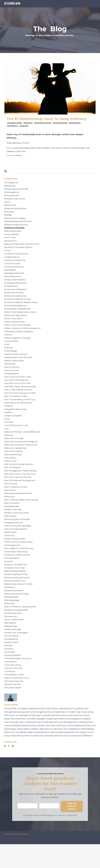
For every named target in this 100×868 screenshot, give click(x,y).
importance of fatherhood (18, 413)
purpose (9, 579)
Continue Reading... (15, 156)
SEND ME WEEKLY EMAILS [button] (72, 830)
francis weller (12, 349)
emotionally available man (18, 315)
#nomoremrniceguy (15, 220)
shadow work (12, 664)
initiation (9, 417)
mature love (11, 474)
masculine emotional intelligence (22, 454)
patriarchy (10, 552)
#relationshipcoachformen (43, 123)
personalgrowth (13, 562)
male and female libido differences (23, 444)
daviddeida (10, 275)
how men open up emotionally (21, 396)
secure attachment (15, 640)
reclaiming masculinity (16, 593)
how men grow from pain (18, 393)
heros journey (12, 379)
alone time (10, 241)
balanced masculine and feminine (22, 247)
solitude (9, 667)
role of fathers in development (21, 627)
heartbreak (10, 373)
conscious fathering (15, 264)
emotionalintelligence (16, 312)
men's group (11, 498)
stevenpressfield (13, 678)
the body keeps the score (18, 681)
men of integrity (13, 481)
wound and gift (13, 708)
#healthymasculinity (15, 200)
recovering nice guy (15, 600)
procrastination (12, 576)
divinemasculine (13, 281)
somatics (9, 671)
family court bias (14, 325)
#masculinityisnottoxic (16, 210)
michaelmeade (12, 522)
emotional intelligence (16, 295)
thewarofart (11, 684)
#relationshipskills (75, 123)
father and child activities (18, 332)
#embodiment (28, 123)
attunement (11, 244)
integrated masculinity (16, 420)
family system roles (15, 329)
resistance (10, 606)
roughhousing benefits (17, 630)
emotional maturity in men (18, 305)
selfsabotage (11, 647)
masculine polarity (14, 464)
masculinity (10, 471)
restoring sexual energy (17, 613)
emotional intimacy (15, 298)
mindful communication (17, 529)
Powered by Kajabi (89, 862)
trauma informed (13, 691)
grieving (9, 356)
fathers (8, 342)
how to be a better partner (19, 400)
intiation (9, 424)
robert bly (10, 623)
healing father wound (16, 363)
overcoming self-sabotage (18, 542)
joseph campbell (13, 427)
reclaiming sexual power (18, 596)
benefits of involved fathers (19, 251)
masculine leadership (16, 461)
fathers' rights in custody (18, 346)
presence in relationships (18, 573)
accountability (12, 237)
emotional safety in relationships (22, 308)
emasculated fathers (15, 285)
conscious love (12, 268)
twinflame (10, 694)
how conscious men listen (18, 386)
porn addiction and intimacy (19, 566)
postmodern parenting (16, 569)
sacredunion (11, 637)
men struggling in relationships (21, 484)
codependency (12, 261)
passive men (11, 549)
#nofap (8, 217)
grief (7, 352)
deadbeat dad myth (15, 278)
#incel (8, 203)
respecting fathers (15, 610)
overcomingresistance (16, 545)
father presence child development (23, 335)
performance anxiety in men (19, 559)
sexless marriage (13, 650)
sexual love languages (16, 654)
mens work (10, 505)
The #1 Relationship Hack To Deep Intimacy (50, 119)
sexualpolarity (24, 126)
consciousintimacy (14, 271)
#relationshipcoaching (60, 123)
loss (7, 440)
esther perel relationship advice (21, 319)
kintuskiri (9, 434)
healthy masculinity (15, 369)
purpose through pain (16, 583)
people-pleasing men (15, 556)
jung (7, 430)
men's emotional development (21, 495)
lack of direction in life (17, 437)
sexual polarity (12, 657)
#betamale (10, 186)
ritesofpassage (12, 620)
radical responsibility (16, 589)
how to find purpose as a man (21, 403)
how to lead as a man (16, 407)
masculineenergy (13, 468)
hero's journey (12, 376)
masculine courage (14, 451)
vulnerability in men (15, 698)
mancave (9, 447)
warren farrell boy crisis (17, 701)
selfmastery (11, 644)
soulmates (10, 674)
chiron (8, 254)
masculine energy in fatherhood (21, 457)
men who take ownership (18, 491)
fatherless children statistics (20, 339)
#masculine (10, 207)
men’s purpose (12, 518)
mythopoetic (11, 532)
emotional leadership (16, 302)
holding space (12, 383)
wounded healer (13, 711)
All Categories (11, 183)
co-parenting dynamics (17, 258)
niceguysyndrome (14, 539)
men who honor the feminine (20, 488)
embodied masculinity (16, 288)
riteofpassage (12, 617)
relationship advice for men (19, 603)
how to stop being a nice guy (20, 410)
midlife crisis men (14, 525)
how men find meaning (17, 390)
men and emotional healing (19, 478)
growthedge (11, 359)
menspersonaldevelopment (19, 508)
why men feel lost (14, 705)
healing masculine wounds (18, 366)
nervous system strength (18, 535)
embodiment (11, 291)
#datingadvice (12, 193)
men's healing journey (16, 501)
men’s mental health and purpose (22, 515)
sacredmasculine (13, 633)
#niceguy (9, 214)
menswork (10, 512)
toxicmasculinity (13, 688)
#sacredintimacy (12, 126)
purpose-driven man (15, 586)
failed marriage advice (16, 322)
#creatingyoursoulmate (14, 123)
